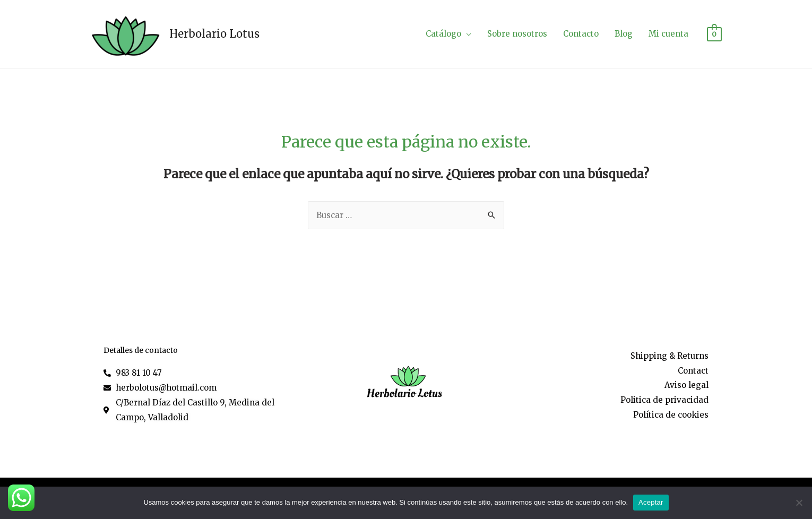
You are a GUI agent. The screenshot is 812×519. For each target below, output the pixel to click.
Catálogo (443, 34)
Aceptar (651, 502)
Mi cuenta (668, 34)
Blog (624, 34)
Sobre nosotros (517, 34)
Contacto (581, 34)
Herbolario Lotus (214, 34)
